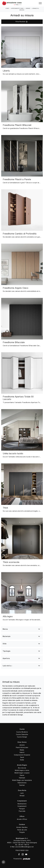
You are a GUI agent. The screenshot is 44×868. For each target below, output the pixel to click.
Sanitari (22, 785)
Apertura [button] (6, 659)
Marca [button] (5, 629)
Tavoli (22, 757)
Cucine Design (22, 737)
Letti (22, 793)
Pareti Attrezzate (22, 747)
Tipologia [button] (7, 651)
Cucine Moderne (22, 732)
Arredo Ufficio (22, 819)
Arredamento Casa (17, 8)
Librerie (22, 745)
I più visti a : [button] (7, 666)
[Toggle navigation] (40, 3)
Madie (22, 750)
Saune (22, 775)
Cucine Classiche (22, 734)
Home (7, 8)
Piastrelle (22, 811)
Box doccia (22, 768)
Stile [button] (5, 644)
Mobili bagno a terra (22, 770)
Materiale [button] (7, 637)
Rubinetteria (22, 783)
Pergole (22, 832)
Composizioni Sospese (22, 755)
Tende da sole (22, 830)
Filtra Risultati (22, 22)
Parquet (22, 809)
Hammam (22, 778)
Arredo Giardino (22, 827)
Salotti (22, 752)
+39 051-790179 (23, 845)
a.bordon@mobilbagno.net (25, 847)
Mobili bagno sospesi (22, 773)
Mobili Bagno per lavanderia (22, 780)
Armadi (28, 8)
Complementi (22, 806)
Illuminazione (22, 804)
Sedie (22, 760)
